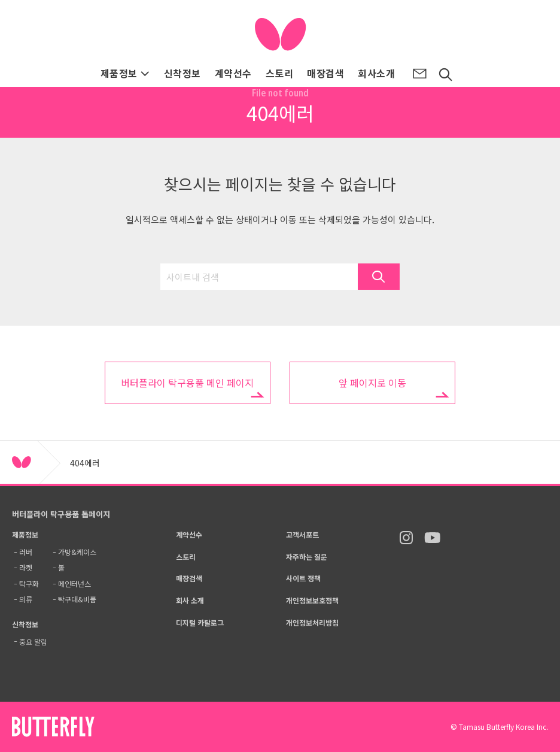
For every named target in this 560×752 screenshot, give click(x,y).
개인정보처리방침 (312, 622)
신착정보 (182, 73)
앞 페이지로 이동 (372, 383)
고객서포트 (302, 534)
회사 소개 (190, 600)
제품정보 (125, 73)
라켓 (26, 567)
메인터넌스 (74, 583)
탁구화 (29, 583)
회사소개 (376, 73)
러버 (26, 552)
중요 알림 (33, 642)
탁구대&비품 (77, 599)
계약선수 (233, 73)
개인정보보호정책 (312, 600)
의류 (26, 599)
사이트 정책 (303, 578)
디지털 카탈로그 (200, 622)
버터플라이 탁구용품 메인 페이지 (187, 383)
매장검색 (325, 73)
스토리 (279, 73)
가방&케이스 (77, 552)
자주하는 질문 (307, 557)
